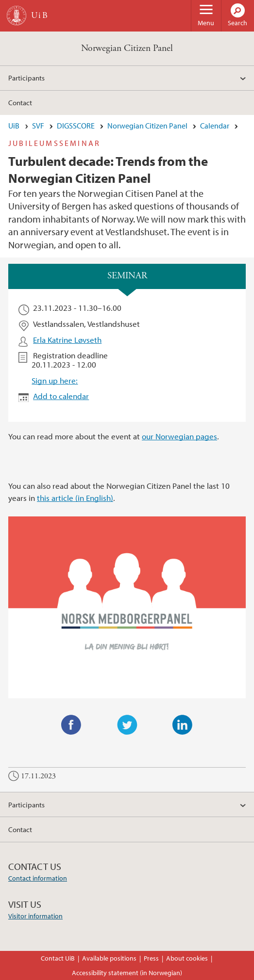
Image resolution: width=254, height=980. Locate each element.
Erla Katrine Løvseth (67, 340)
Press (151, 958)
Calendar (215, 126)
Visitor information (35, 916)
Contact (20, 102)
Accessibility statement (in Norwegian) (127, 973)
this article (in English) (75, 498)
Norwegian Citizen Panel (127, 48)
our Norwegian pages (179, 436)
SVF (38, 126)
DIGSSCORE (76, 126)
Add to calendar (61, 396)
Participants (26, 78)
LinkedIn (183, 725)
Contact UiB (58, 958)
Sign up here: (55, 380)
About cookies (187, 958)
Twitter (127, 725)
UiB (14, 126)
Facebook (71, 725)
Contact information (38, 878)
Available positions (109, 958)
